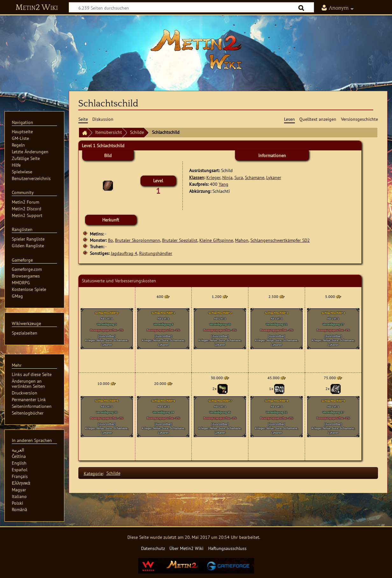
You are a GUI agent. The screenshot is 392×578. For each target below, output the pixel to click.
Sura (239, 177)
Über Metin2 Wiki (186, 548)
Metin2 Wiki (37, 8)
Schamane (255, 177)
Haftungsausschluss (227, 548)
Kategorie (93, 473)
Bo (110, 240)
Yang (224, 184)
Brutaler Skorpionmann (138, 240)
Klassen (197, 177)
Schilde (137, 132)
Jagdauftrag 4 (124, 253)
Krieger (213, 177)
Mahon (242, 240)
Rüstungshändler (156, 253)
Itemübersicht (109, 132)
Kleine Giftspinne (216, 240)
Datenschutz (153, 548)
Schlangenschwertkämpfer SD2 (280, 240)
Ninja (227, 177)
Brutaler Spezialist (180, 240)
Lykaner (274, 177)
